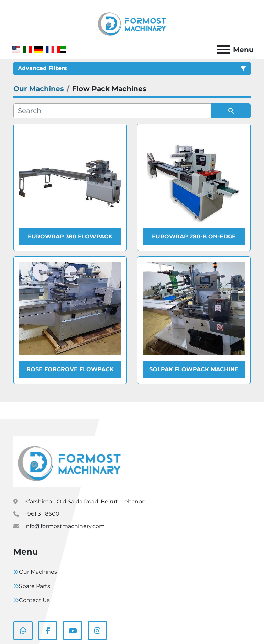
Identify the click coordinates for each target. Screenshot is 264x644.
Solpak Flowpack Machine (194, 369)
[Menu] (223, 50)
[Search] (112, 111)
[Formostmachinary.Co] (69, 461)
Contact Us (34, 600)
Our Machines (38, 572)
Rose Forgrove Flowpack (70, 369)
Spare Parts (35, 586)
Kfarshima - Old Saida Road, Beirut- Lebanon (85, 501)
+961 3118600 (42, 514)
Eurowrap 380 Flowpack (70, 237)
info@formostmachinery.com (65, 526)
